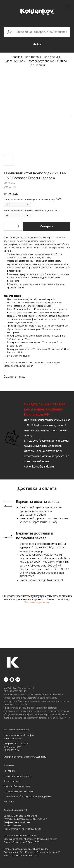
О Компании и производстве (18, 776)
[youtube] (18, 680)
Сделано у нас (14, 61)
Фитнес (62, 61)
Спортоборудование (40, 61)
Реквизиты (9, 802)
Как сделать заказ (12, 781)
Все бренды (52, 57)
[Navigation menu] (68, 7)
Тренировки (37, 65)
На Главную (9, 771)
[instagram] (12, 680)
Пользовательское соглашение (18, 792)
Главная (17, 57)
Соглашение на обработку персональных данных (27, 797)
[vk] (6, 680)
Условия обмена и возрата (17, 786)
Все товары (33, 57)
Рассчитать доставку (37, 602)
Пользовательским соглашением (34, 701)
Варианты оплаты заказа (38, 502)
